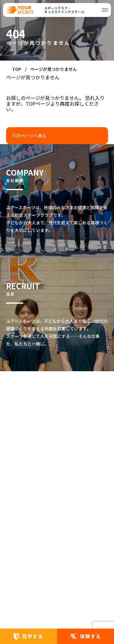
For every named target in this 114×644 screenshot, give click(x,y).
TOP (17, 69)
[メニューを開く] (105, 10)
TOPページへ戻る (29, 136)
